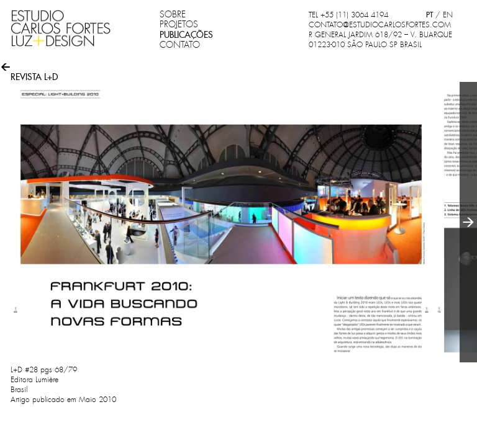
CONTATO (180, 45)
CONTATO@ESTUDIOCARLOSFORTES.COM (380, 25)
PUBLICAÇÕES (186, 35)
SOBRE (173, 14)
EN (448, 15)
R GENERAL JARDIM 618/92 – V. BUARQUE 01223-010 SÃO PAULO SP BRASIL (380, 40)
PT (429, 15)
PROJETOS (179, 24)
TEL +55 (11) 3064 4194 (348, 15)
